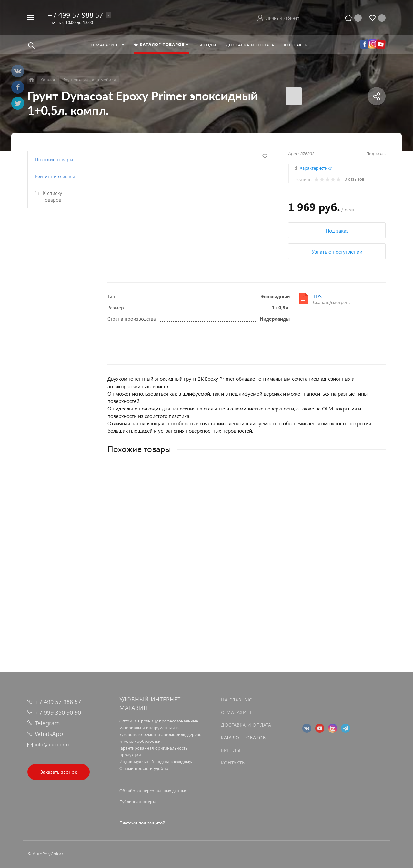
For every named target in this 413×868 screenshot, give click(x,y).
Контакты (233, 763)
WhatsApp (49, 734)
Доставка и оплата (246, 725)
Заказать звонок (59, 772)
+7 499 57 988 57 (75, 15)
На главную (237, 700)
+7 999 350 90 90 (58, 712)
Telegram (47, 723)
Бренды (231, 750)
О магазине (237, 712)
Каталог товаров (243, 737)
